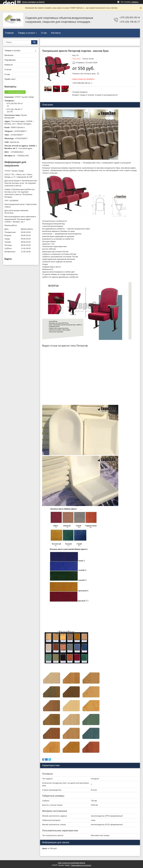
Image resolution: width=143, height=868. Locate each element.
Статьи (8, 69)
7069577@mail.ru (18, 127)
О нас (44, 33)
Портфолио (10, 60)
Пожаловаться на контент (81, 865)
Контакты (56, 33)
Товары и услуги (26, 33)
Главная (9, 33)
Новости (9, 65)
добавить (135, 2)
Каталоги (9, 55)
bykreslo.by (15, 142)
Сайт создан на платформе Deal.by (72, 863)
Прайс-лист (10, 79)
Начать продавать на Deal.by (33, 2)
